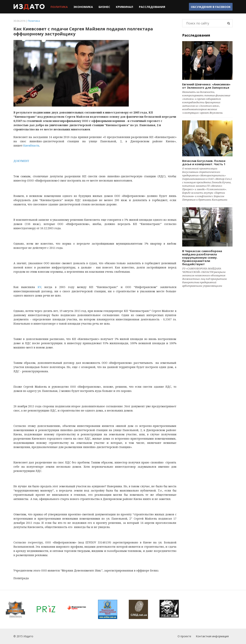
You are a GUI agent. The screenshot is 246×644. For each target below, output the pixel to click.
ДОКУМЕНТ (21, 161)
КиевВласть (31, 145)
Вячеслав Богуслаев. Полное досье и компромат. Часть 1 (204, 162)
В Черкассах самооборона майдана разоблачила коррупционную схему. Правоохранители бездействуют (202, 257)
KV (39, 287)
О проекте (184, 636)
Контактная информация (212, 636)
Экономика (83, 7)
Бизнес (104, 7)
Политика (59, 7)
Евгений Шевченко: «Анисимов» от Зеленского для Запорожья (206, 86)
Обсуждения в (211, 7)
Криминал (125, 7)
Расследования (152, 7)
